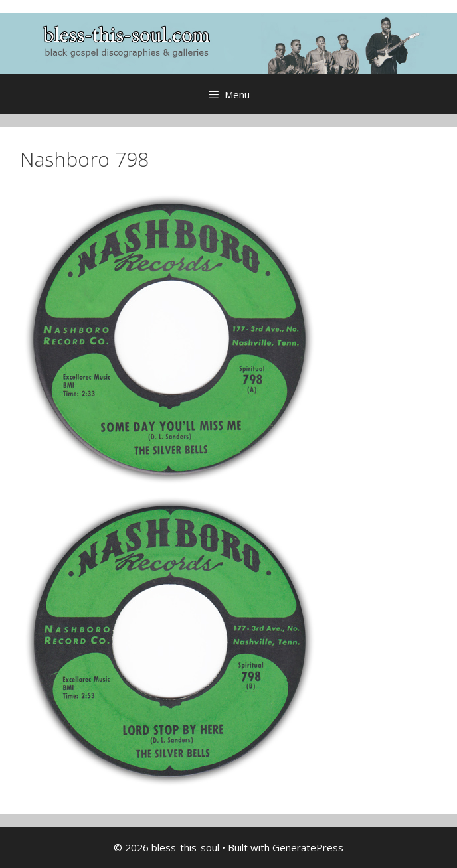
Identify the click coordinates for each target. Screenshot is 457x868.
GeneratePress (308, 847)
